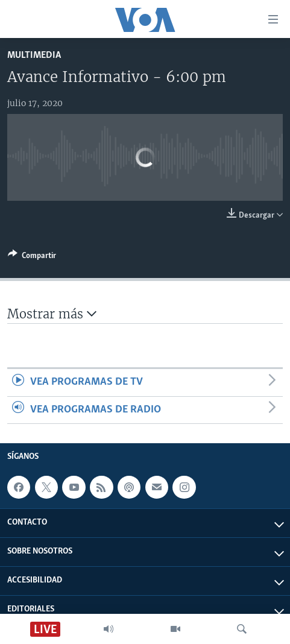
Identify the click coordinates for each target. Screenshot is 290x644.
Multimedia (34, 55)
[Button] (32, 257)
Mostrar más (52, 314)
